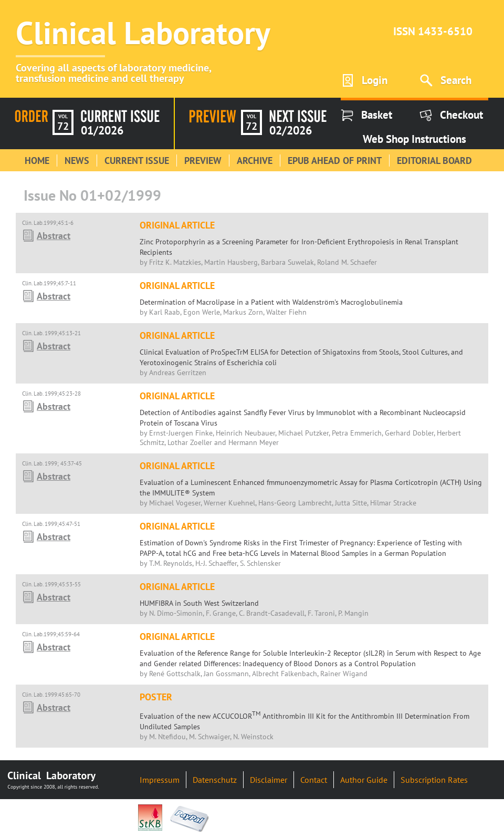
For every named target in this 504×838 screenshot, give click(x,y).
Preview (203, 161)
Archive (255, 161)
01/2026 (102, 130)
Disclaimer (269, 780)
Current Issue (137, 161)
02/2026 (291, 130)
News (77, 161)
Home (37, 161)
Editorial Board (434, 161)
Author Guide (364, 780)
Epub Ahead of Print (335, 161)
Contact (314, 780)
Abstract (54, 236)
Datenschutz (215, 780)
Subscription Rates (434, 780)
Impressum (160, 780)
